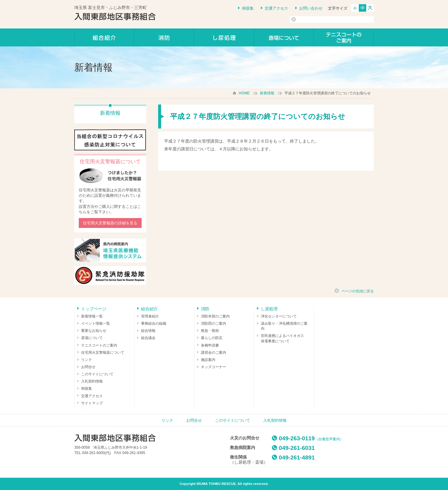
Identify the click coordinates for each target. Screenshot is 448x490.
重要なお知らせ (94, 331)
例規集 (248, 8)
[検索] (319, 19)
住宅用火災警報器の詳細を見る (110, 223)
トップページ (94, 309)
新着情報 (267, 93)
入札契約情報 (92, 381)
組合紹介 (104, 37)
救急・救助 (210, 331)
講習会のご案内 (214, 353)
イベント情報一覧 (96, 323)
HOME (244, 93)
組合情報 (148, 331)
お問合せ (88, 367)
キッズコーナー (214, 367)
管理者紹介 (150, 316)
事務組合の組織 (154, 323)
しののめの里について (284, 37)
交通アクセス (276, 8)
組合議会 (148, 338)
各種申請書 (210, 345)
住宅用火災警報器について (103, 353)
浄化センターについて (279, 316)
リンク (87, 360)
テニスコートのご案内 (344, 37)
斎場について (92, 338)
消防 (164, 37)
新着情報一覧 (92, 316)
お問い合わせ (311, 8)
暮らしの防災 (212, 338)
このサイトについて (97, 374)
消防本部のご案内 (215, 316)
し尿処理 (224, 37)
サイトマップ (92, 403)
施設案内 (208, 360)
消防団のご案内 (214, 323)
